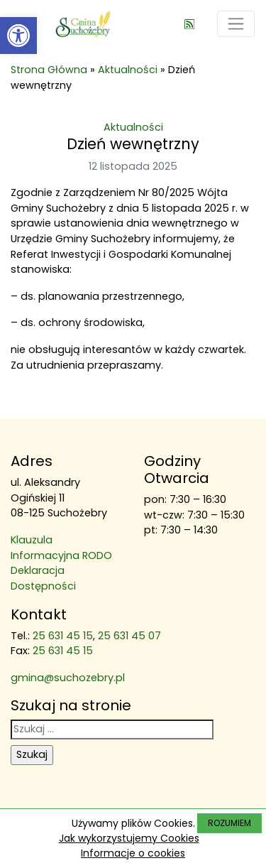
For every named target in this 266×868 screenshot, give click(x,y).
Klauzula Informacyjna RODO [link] (61, 548)
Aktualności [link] (128, 70)
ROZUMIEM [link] (229, 823)
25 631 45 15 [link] (63, 636)
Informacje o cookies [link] (133, 853)
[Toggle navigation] (236, 24)
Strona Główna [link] (49, 70)
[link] (18, 36)
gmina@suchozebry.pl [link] (68, 678)
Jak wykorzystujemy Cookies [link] (129, 838)
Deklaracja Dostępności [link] (43, 578)
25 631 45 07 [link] (129, 636)
